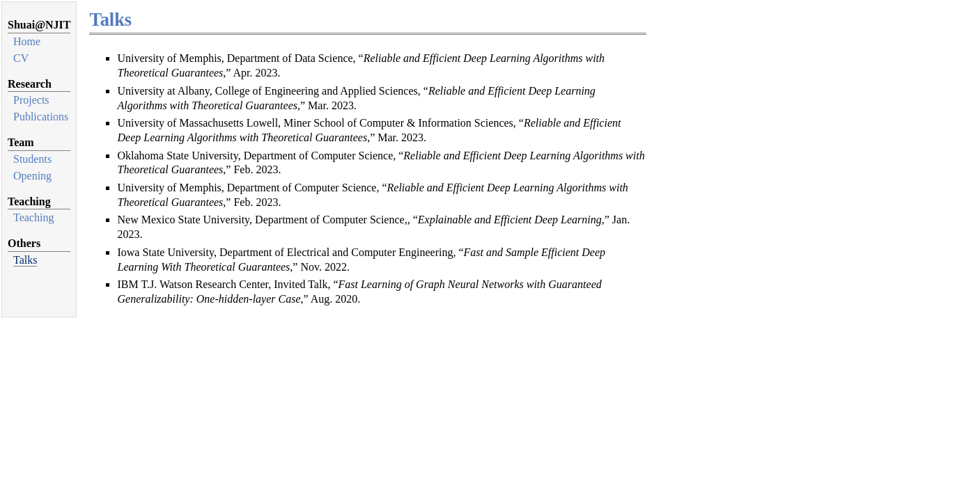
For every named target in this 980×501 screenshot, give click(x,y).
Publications (41, 117)
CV (21, 58)
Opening (32, 176)
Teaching (33, 217)
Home (27, 41)
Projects (31, 100)
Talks (25, 260)
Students (32, 159)
